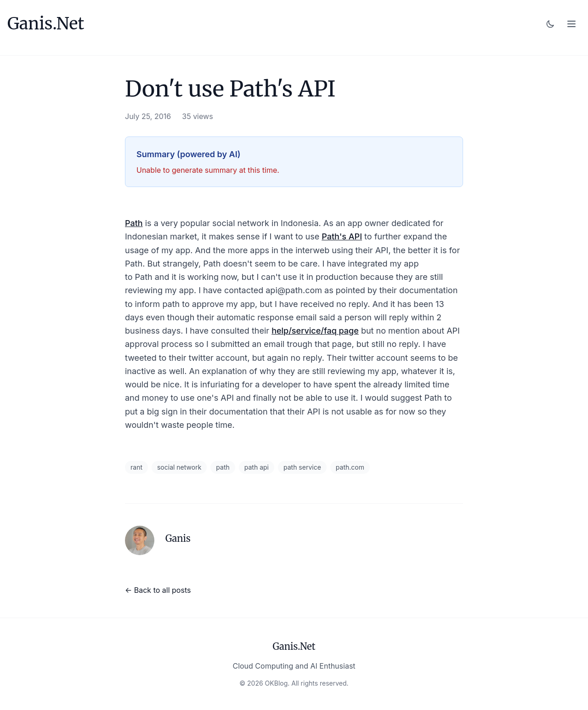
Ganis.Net (46, 24)
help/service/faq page (315, 331)
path (223, 467)
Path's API (342, 236)
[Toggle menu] (571, 24)
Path (134, 223)
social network (179, 467)
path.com (350, 467)
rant (136, 467)
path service (302, 467)
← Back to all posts (158, 590)
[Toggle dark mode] (550, 24)
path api (257, 467)
